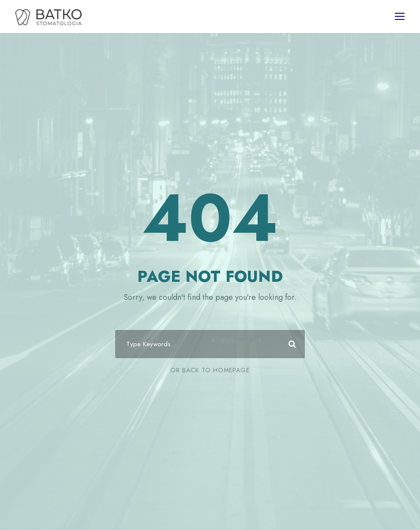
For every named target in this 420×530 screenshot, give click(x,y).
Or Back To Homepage (210, 370)
